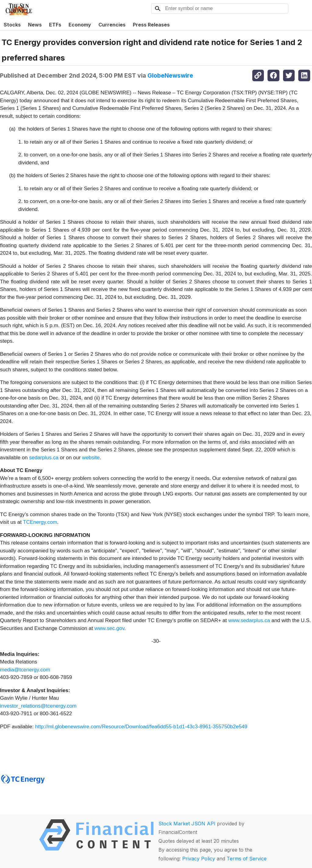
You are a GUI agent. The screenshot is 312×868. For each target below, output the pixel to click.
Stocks (12, 25)
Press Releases (151, 25)
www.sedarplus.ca (249, 620)
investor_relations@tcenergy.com (38, 706)
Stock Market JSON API (187, 824)
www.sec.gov (109, 628)
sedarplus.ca (44, 458)
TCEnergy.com (40, 522)
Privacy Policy (199, 859)
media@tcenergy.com (25, 670)
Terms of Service (247, 859)
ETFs (55, 25)
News (35, 25)
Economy (80, 25)
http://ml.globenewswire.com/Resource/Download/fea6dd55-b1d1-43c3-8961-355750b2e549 (141, 727)
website (91, 458)
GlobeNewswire (170, 75)
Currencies (112, 25)
